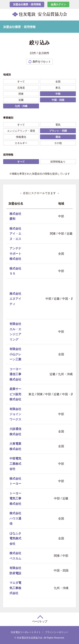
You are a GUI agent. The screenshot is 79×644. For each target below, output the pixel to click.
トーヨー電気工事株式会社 (15, 498)
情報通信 (21, 137)
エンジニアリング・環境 (21, 131)
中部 (58, 94)
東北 (58, 88)
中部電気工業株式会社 (15, 464)
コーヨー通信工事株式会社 (15, 374)
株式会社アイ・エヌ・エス (15, 233)
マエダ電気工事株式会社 (15, 588)
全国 (58, 82)
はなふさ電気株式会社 (15, 538)
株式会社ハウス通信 (15, 518)
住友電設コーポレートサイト (26, 632)
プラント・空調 (58, 131)
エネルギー (21, 143)
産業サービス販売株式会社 (15, 394)
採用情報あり (58, 162)
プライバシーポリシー (57, 632)
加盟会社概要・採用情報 (27, 4)
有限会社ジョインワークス (15, 414)
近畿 (21, 100)
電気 (58, 125)
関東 (21, 94)
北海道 (21, 88)
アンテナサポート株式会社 (15, 254)
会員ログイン (58, 4)
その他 (58, 143)
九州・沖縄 (21, 106)
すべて (21, 82)
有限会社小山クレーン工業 (15, 354)
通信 (58, 137)
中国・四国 (58, 100)
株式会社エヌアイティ (15, 299)
